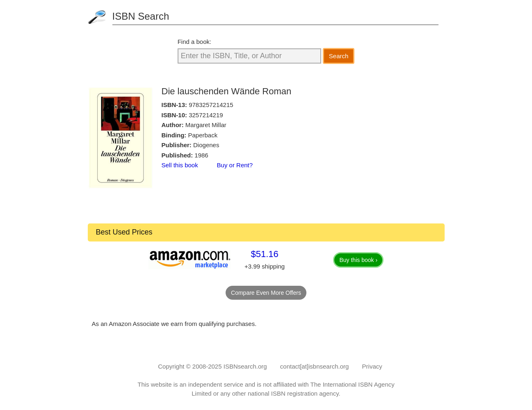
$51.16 (264, 254)
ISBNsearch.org (245, 366)
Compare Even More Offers (266, 293)
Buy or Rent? (235, 165)
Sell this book (180, 165)
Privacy (372, 366)
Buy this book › (358, 260)
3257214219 (206, 115)
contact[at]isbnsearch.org (315, 366)
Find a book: (195, 42)
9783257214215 (211, 105)
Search (339, 56)
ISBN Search (141, 16)
